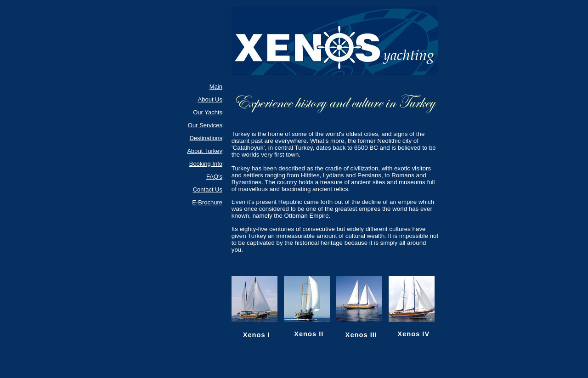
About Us (210, 99)
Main (216, 87)
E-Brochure (207, 202)
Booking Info (206, 164)
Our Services (205, 125)
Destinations (206, 138)
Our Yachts (208, 112)
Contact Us (208, 189)
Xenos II (309, 334)
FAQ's (214, 177)
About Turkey (205, 151)
